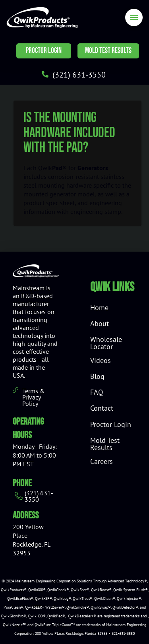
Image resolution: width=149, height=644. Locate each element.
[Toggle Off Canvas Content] (134, 17)
